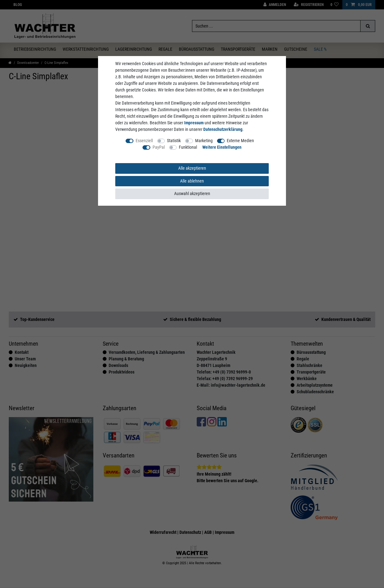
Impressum (194, 123)
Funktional (188, 147)
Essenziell (144, 141)
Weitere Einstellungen (222, 147)
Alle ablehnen (192, 181)
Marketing (204, 141)
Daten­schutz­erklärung (223, 129)
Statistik (174, 141)
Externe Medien (240, 141)
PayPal (159, 147)
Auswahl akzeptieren (192, 193)
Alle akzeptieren (192, 168)
